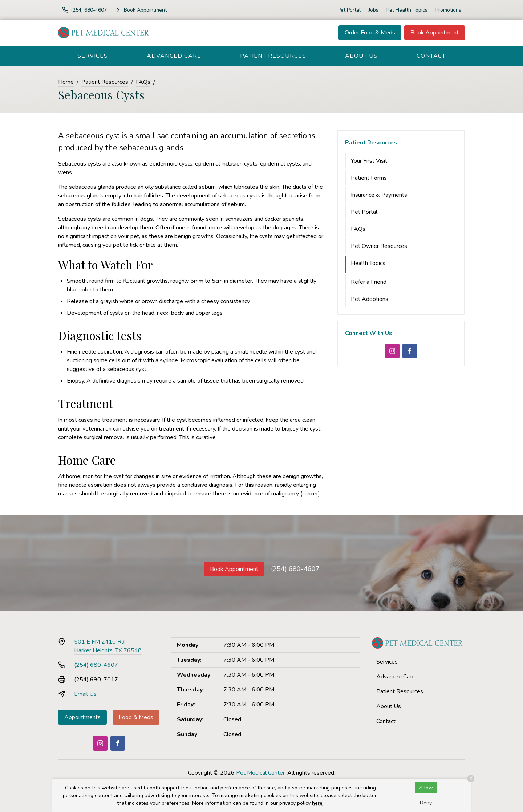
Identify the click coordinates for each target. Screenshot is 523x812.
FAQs (143, 82)
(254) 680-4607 (295, 569)
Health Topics (368, 263)
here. (318, 803)
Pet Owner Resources (379, 246)
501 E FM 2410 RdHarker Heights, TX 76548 (108, 646)
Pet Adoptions (370, 299)
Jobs (374, 10)
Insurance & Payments (379, 195)
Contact (431, 56)
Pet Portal (349, 10)
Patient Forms (369, 178)
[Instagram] (392, 351)
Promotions (448, 10)
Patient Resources (273, 56)
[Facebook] (410, 351)
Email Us (85, 694)
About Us (361, 56)
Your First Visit (369, 161)
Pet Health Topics (407, 10)
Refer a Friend (369, 282)
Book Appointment (435, 33)
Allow (426, 788)
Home (66, 82)
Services (93, 56)
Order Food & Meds (370, 33)
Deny (426, 803)
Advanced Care (174, 56)
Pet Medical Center (260, 773)
